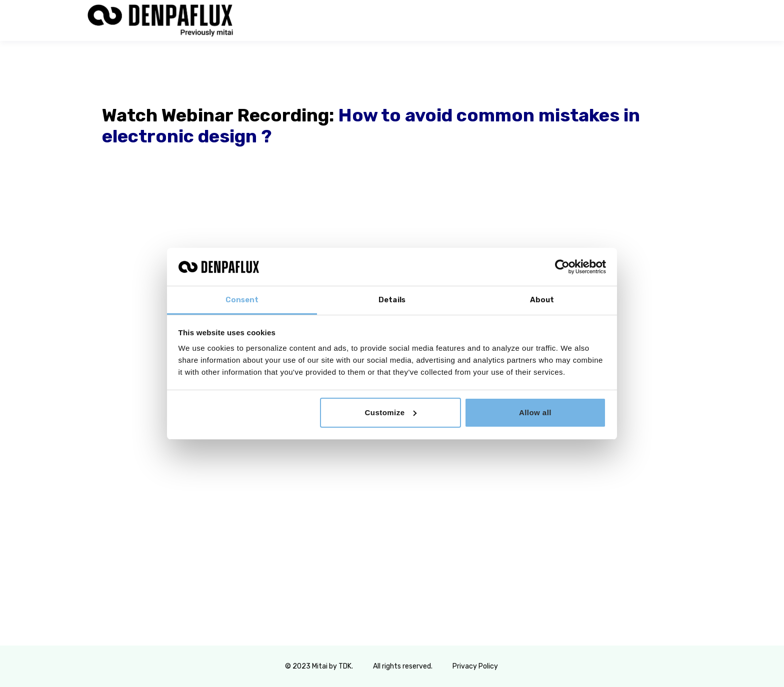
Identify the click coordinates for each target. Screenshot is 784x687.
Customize (391, 412)
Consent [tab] (242, 300)
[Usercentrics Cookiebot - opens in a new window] (562, 267)
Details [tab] (392, 300)
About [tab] (542, 300)
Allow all (535, 412)
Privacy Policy (476, 666)
